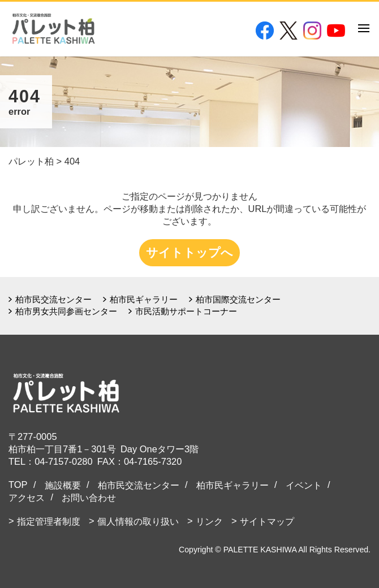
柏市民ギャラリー (144, 299)
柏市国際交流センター (238, 299)
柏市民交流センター (53, 299)
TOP (18, 485)
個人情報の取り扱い (138, 521)
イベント (304, 485)
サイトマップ (267, 521)
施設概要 (63, 485)
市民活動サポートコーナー (186, 311)
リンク (209, 521)
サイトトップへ (189, 252)
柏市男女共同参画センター (66, 311)
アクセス (27, 498)
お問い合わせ (89, 498)
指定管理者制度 (49, 521)
